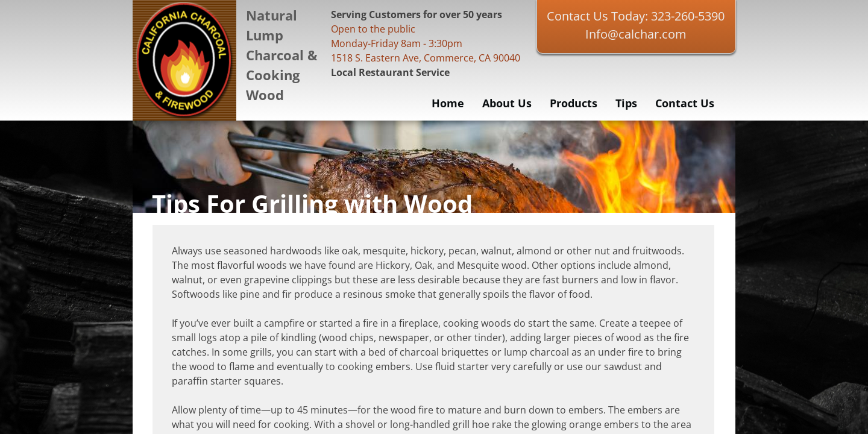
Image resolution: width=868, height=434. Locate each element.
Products (574, 103)
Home (448, 103)
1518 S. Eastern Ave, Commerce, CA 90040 (426, 58)
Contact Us (685, 103)
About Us (507, 103)
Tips (626, 103)
